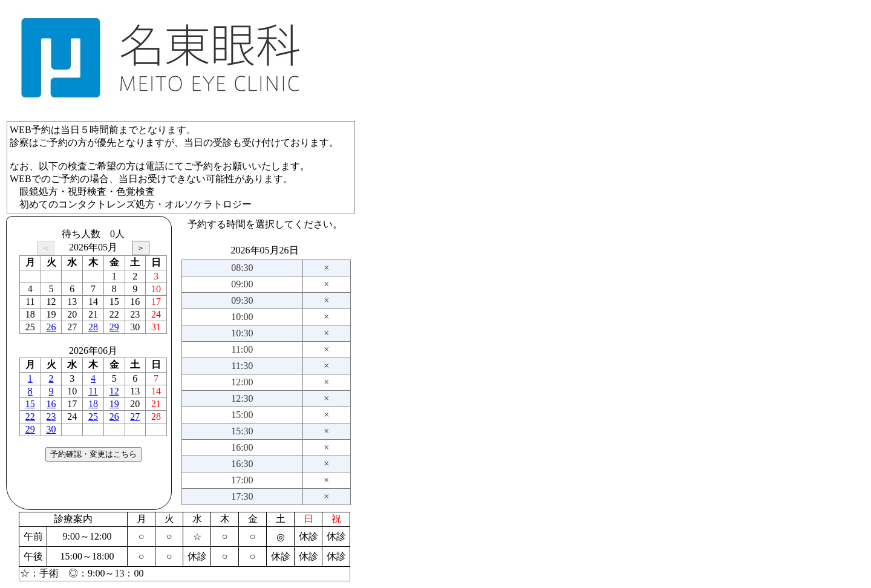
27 (135, 416)
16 (51, 404)
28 (93, 327)
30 (51, 429)
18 (93, 404)
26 (51, 327)
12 (114, 391)
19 (114, 404)
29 (114, 327)
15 (30, 404)
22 (30, 416)
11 (93, 391)
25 (93, 416)
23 (51, 416)
